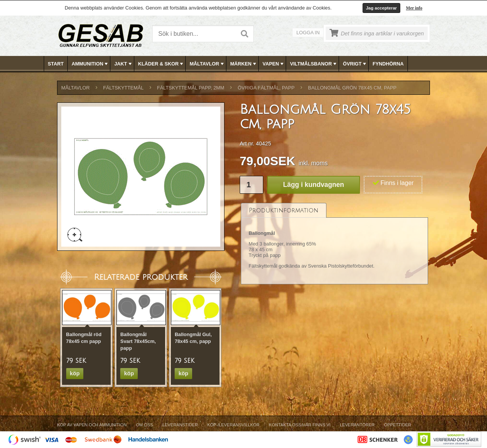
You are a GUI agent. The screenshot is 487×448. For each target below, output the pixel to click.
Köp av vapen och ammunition (92, 425)
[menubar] (244, 64)
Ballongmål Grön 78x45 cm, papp (353, 88)
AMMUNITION (90, 64)
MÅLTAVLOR (207, 64)
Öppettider (397, 425)
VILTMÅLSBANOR (314, 64)
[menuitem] (56, 64)
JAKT (123, 64)
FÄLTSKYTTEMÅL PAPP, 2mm (191, 88)
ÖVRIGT (355, 64)
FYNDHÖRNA (388, 64)
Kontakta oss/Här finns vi (300, 425)
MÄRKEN (244, 64)
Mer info (414, 8)
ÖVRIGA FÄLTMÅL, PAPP (266, 88)
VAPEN (274, 64)
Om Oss (144, 425)
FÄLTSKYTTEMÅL (123, 88)
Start (56, 64)
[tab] (284, 210)
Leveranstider (180, 425)
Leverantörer (357, 425)
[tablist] (334, 244)
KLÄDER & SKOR (162, 64)
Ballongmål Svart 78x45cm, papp (138, 341)
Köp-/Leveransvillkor (233, 425)
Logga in (308, 33)
